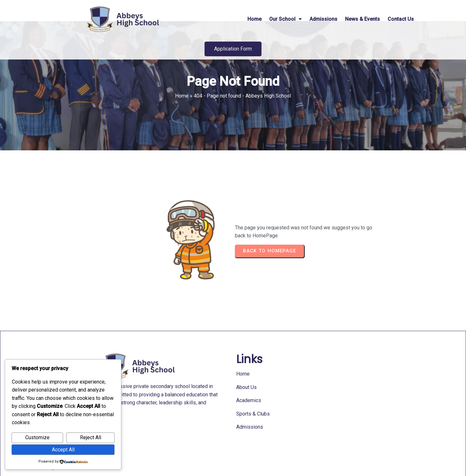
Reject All (91, 437)
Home (182, 114)
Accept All (63, 450)
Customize (37, 437)
